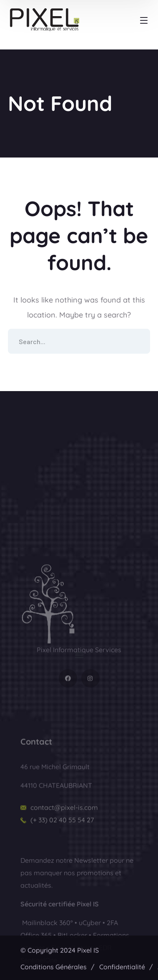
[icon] (68, 709)
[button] (79, 664)
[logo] (49, 633)
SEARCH (138, 341)
